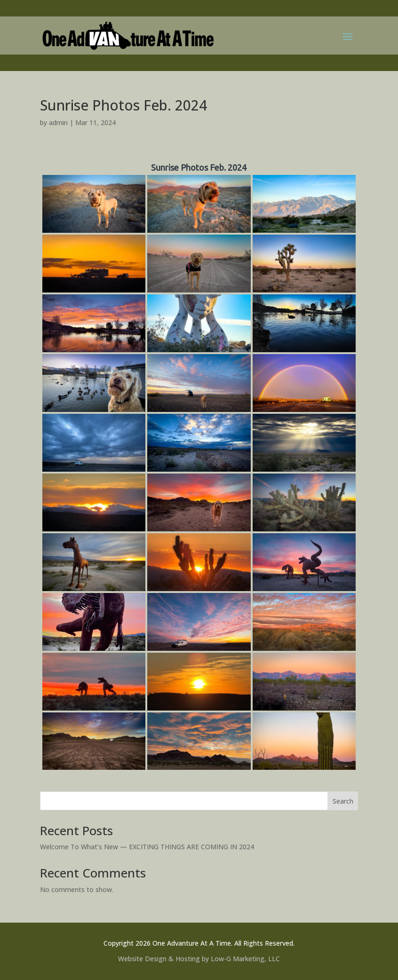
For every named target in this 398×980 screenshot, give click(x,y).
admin (58, 122)
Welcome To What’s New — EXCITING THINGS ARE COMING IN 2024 (147, 847)
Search (343, 801)
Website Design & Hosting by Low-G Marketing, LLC (199, 959)
